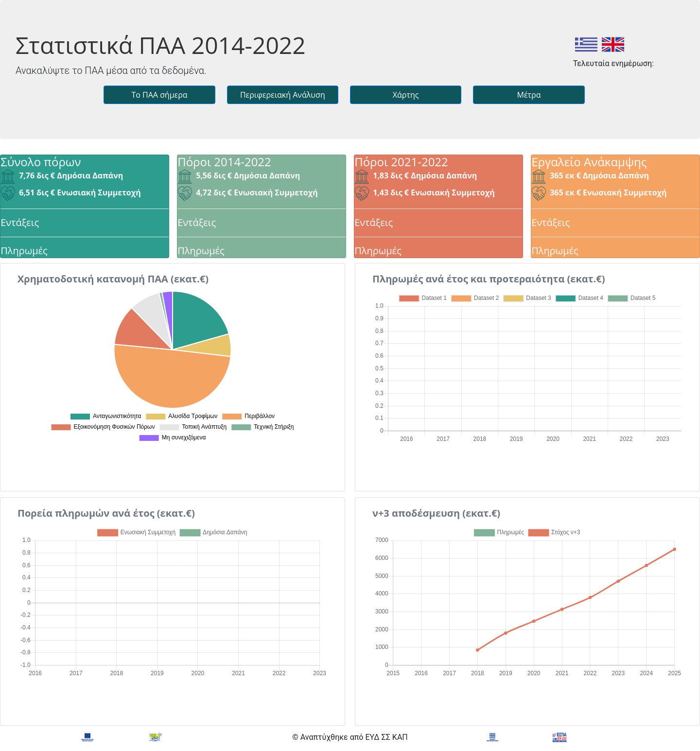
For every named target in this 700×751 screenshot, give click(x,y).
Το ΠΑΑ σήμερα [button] (159, 95)
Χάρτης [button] (406, 95)
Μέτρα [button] (529, 95)
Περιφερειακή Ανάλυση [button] (283, 95)
